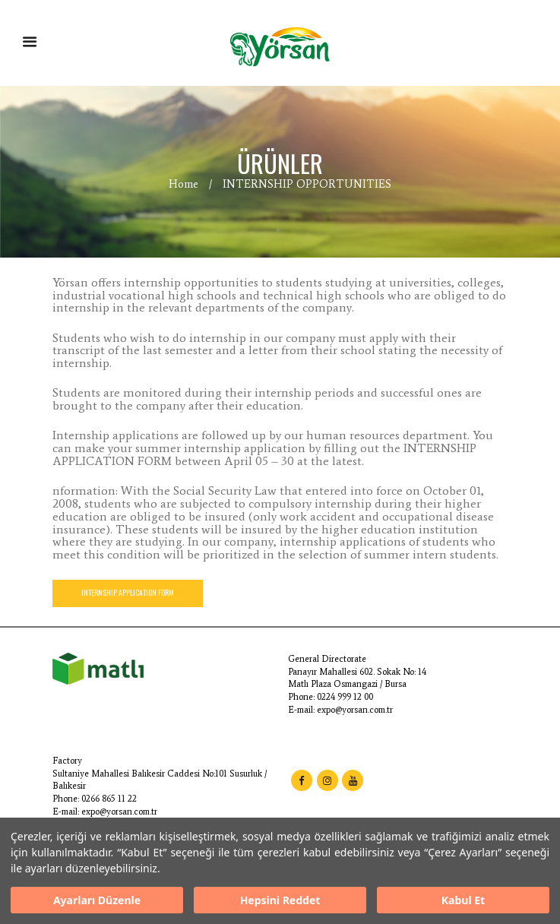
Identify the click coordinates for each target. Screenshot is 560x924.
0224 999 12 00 (345, 697)
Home (184, 184)
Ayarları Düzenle (97, 900)
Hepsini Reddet (280, 900)
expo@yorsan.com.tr (355, 710)
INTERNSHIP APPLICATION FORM (128, 593)
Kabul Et (463, 900)
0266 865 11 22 (109, 799)
